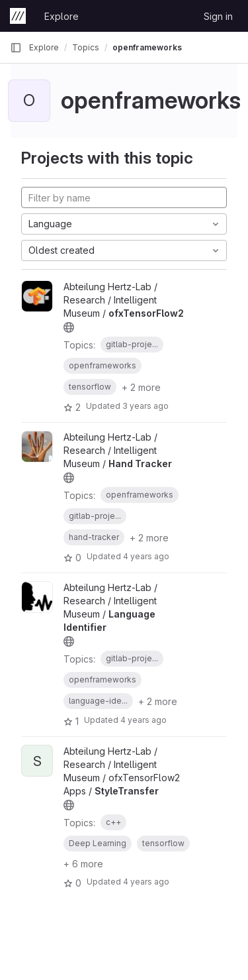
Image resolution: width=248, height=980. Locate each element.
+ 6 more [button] (83, 864)
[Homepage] (18, 16)
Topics (86, 47)
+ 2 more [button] (141, 387)
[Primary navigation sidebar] (16, 48)
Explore (62, 16)
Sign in (218, 16)
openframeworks (147, 47)
